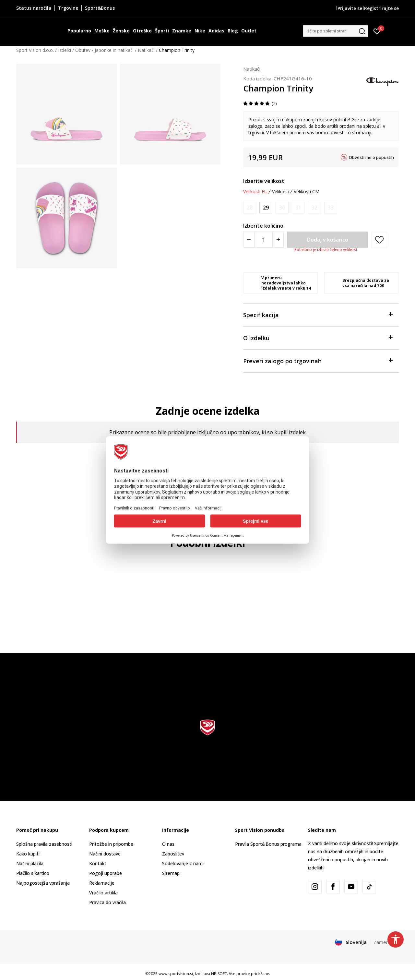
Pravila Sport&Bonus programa (268, 844)
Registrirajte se (381, 8)
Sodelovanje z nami (183, 863)
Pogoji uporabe (106, 873)
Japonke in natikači (114, 50)
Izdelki (65, 50)
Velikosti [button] (281, 192)
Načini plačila (30, 863)
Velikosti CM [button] (307, 192)
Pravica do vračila (107, 902)
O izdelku (318, 337)
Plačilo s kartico (33, 873)
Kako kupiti (28, 854)
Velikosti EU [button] (255, 192)
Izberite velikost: (264, 181)
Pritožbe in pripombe (111, 844)
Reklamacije (102, 883)
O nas (168, 844)
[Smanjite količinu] (249, 240)
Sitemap (171, 873)
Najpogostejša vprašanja (43, 883)
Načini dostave (105, 854)
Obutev (83, 50)
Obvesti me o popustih (371, 157)
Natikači (146, 50)
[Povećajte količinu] (278, 240)
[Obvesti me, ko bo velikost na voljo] (250, 208)
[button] (336, 31)
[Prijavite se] (377, 31)
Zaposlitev (173, 854)
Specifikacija (318, 314)
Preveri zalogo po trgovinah (318, 360)
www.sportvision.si (176, 974)
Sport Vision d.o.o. (35, 50)
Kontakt (98, 863)
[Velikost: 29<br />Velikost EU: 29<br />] (266, 208)
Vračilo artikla (103, 893)
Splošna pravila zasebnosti (44, 844)
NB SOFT (219, 974)
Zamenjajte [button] (386, 942)
